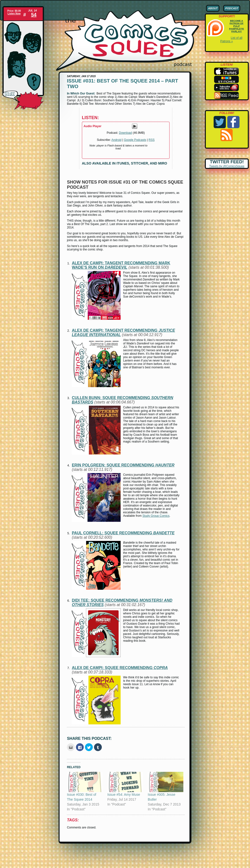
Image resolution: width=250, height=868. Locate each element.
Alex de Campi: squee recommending (120, 668)
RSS (152, 140)
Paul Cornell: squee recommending (123, 533)
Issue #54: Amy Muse (124, 795)
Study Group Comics (156, 516)
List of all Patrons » (231, 40)
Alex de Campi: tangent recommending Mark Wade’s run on (121, 265)
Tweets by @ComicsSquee (227, 166)
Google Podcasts (135, 140)
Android (116, 140)
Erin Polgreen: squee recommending (123, 465)
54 (34, 15)
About (213, 8)
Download (125, 133)
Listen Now (14, 14)
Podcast (232, 8)
